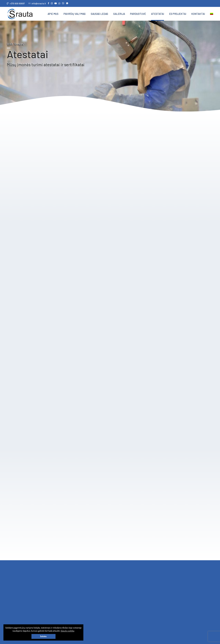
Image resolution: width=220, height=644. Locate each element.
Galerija (119, 14)
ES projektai (178, 14)
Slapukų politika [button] (68, 631)
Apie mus (53, 14)
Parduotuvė (138, 14)
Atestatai (158, 14)
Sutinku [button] (43, 636)
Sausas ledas (99, 14)
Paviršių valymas (75, 14)
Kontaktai (198, 14)
